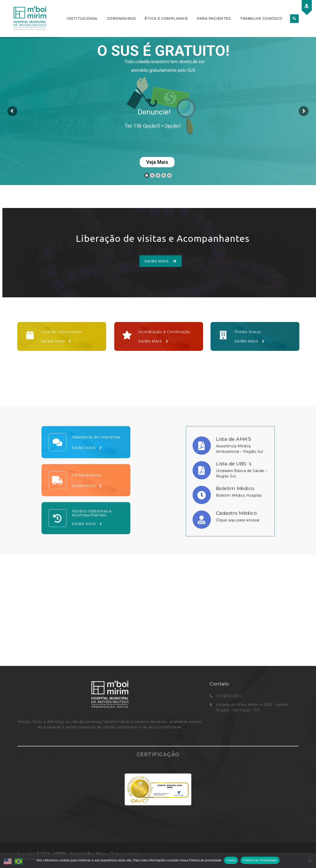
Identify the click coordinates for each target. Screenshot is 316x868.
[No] (310, 860)
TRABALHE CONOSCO (261, 19)
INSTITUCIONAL (82, 19)
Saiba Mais (56, 341)
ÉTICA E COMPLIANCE (166, 19)
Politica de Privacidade (260, 860)
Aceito (231, 860)
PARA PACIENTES (214, 19)
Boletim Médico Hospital (239, 495)
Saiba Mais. (147, 262)
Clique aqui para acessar (238, 520)
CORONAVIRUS (121, 19)
